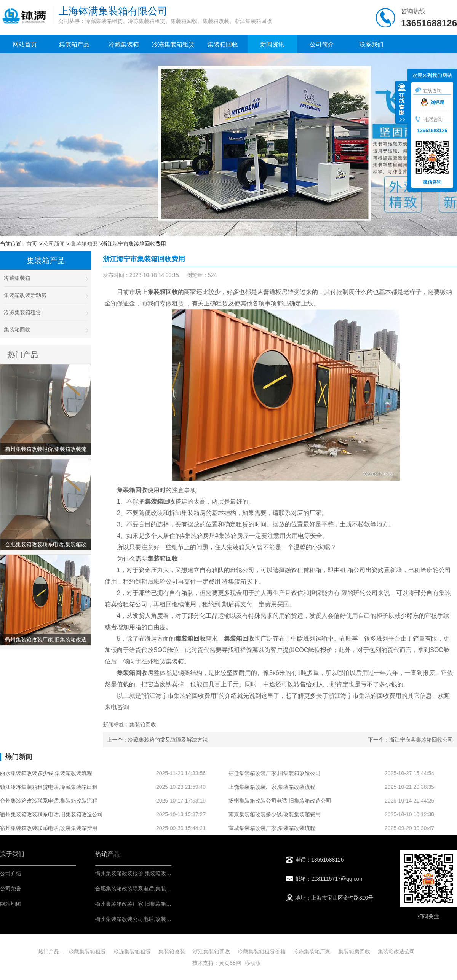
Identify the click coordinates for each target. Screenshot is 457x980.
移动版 (253, 963)
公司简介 (322, 44)
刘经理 (432, 102)
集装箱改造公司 (396, 951)
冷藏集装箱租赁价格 (262, 951)
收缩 (402, 103)
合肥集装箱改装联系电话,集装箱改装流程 (144, 889)
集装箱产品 (74, 44)
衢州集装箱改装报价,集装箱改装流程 (139, 873)
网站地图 (11, 904)
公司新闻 (54, 244)
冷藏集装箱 (124, 44)
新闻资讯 (272, 44)
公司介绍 (11, 873)
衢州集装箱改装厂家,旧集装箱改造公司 (141, 904)
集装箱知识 (84, 244)
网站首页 (25, 44)
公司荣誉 (11, 889)
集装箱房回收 (354, 951)
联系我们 (371, 44)
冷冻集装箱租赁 (173, 44)
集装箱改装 (172, 951)
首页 (32, 244)
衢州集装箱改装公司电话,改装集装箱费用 (144, 919)
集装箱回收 (223, 44)
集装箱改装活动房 (46, 295)
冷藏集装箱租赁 (87, 951)
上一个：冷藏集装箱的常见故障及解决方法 (157, 740)
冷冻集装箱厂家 (312, 951)
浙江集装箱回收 (211, 951)
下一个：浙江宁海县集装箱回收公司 (411, 740)
